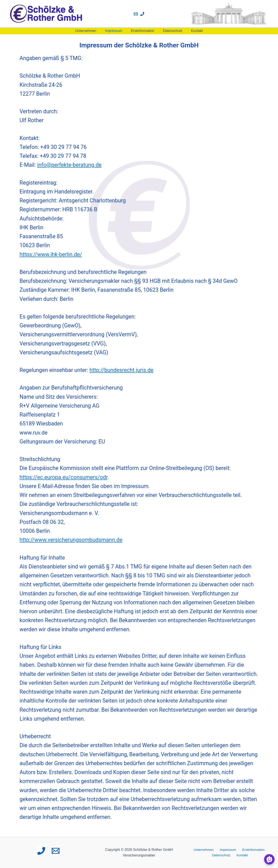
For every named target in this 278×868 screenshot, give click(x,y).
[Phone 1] (142, 14)
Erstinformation (143, 31)
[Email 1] (136, 14)
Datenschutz (171, 31)
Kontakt (193, 31)
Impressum (115, 31)
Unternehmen (89, 31)
